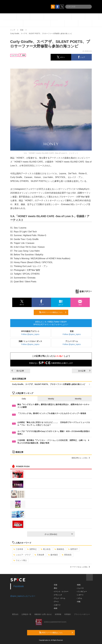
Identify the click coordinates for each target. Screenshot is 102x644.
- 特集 (78, 602)
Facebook (19, 586)
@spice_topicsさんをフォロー (23, 596)
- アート (56, 602)
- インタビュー (81, 591)
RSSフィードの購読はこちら (53, 312)
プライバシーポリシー (82, 614)
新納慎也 (59, 549)
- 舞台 (55, 588)
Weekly (51, 399)
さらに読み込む (59, 534)
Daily (24, 399)
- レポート (80, 595)
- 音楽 (55, 585)
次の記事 (84, 371)
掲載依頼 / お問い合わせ (43, 614)
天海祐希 (39, 555)
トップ (13, 30)
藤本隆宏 (53, 555)
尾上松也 (46, 549)
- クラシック (58, 595)
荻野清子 (73, 549)
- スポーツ (57, 605)
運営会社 (15, 614)
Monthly (78, 399)
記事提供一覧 (26, 614)
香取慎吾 (67, 555)
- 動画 (78, 585)
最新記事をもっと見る (81, 458)
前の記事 (18, 371)
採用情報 (58, 614)
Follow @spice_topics (30, 334)
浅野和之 (32, 549)
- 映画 (55, 608)
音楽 (22, 30)
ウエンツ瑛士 (20, 560)
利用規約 (68, 614)
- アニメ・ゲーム (59, 598)
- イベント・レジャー (61, 591)
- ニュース (80, 588)
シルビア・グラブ (22, 555)
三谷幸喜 (18, 549)
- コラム (79, 598)
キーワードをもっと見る (80, 567)
